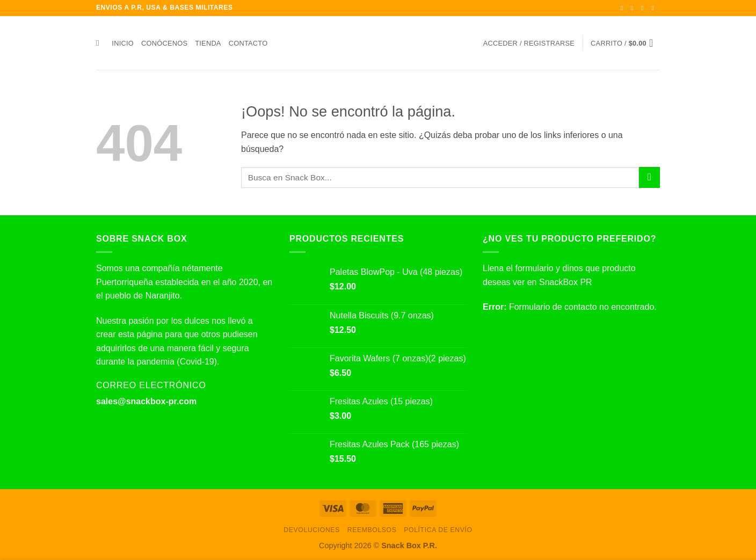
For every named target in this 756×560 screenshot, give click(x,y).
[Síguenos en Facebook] (624, 8)
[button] (529, 43)
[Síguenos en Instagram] (634, 8)
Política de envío (438, 530)
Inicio (123, 43)
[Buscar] (100, 43)
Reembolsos (372, 530)
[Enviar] (649, 177)
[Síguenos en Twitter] (644, 8)
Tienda (208, 43)
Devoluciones (312, 530)
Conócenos (164, 43)
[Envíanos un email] (655, 8)
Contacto (248, 43)
